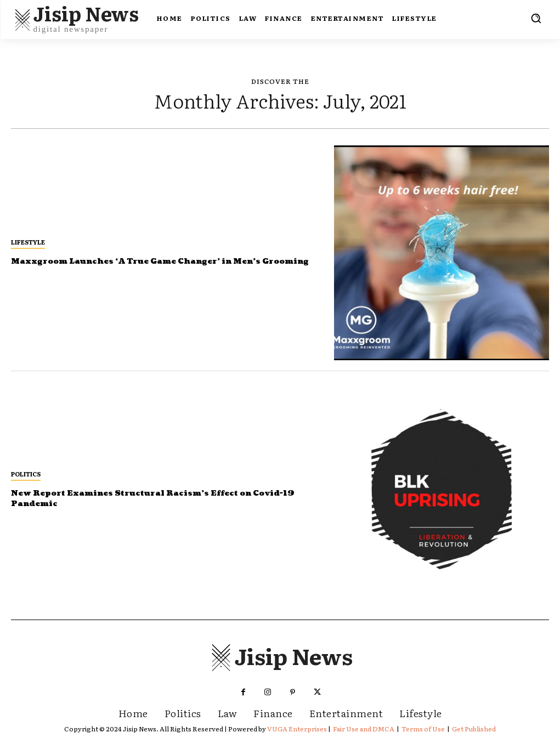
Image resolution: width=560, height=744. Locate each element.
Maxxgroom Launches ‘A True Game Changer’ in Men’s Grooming (155, 261)
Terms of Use (423, 729)
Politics (26, 474)
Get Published (474, 729)
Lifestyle (28, 236)
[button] (536, 18)
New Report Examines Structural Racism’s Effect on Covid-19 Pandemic (150, 498)
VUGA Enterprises (297, 729)
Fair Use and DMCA (364, 729)
